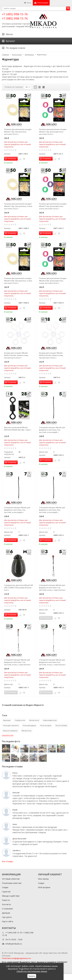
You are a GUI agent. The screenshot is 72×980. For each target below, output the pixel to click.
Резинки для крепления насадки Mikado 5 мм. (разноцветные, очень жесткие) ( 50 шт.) (53, 206)
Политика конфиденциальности (16, 958)
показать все (8, 735)
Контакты (6, 904)
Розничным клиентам (12, 883)
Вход (28, 3)
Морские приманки (10, 731)
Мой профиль (44, 887)
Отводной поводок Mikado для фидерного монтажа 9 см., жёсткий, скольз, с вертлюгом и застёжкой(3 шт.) (52, 662)
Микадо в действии (11, 896)
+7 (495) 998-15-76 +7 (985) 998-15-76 (15, 16)
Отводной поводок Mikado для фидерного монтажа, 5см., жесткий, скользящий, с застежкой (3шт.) (52, 430)
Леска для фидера (29, 725)
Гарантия (6, 892)
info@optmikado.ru (14, 944)
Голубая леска (20, 720)
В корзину (10, 159)
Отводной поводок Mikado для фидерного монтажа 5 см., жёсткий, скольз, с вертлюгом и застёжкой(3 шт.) (52, 588)
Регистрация (41, 3)
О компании (7, 909)
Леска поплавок (61, 725)
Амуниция (7, 720)
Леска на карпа (46, 725)
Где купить (7, 917)
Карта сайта (8, 921)
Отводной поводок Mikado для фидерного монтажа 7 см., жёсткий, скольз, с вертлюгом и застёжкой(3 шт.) (17, 662)
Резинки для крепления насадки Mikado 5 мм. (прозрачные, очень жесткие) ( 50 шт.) (18, 206)
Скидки (5, 887)
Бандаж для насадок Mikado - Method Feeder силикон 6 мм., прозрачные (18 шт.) (51, 355)
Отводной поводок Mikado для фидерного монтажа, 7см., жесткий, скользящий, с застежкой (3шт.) (17, 510)
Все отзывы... (8, 861)
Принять (32, 976)
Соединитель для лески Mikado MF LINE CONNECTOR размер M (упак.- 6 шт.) (19, 588)
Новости (6, 900)
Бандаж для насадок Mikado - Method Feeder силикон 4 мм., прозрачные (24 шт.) (16, 355)
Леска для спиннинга (11, 725)
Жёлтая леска (34, 720)
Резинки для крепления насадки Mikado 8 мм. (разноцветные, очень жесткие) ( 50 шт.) (53, 281)
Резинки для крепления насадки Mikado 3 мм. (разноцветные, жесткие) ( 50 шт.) (53, 132)
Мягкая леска (27, 731)
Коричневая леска (50, 720)
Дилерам (6, 913)
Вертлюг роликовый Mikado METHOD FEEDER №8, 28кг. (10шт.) (18, 429)
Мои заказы (43, 879)
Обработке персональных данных (32, 971)
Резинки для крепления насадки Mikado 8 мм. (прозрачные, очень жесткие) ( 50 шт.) (18, 281)
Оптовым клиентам (11, 879)
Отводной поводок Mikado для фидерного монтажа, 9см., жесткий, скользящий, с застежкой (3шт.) (52, 510)
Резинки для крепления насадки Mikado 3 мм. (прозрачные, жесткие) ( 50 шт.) (18, 132)
